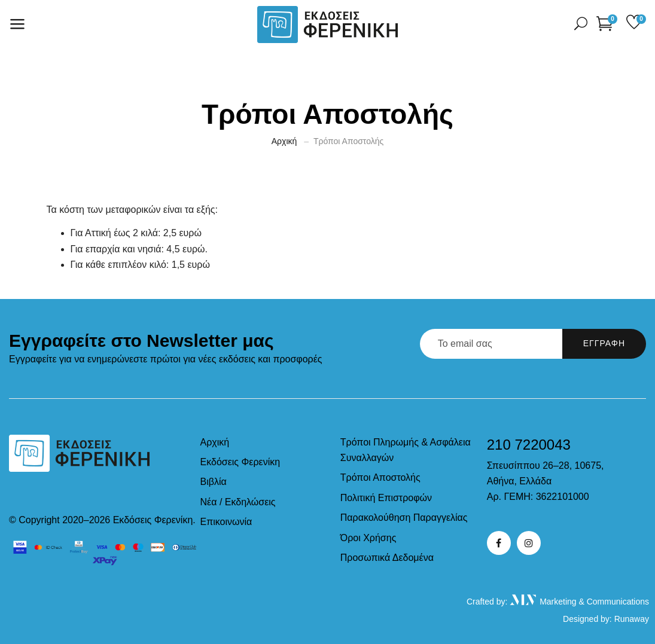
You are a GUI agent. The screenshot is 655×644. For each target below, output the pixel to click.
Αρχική (284, 141)
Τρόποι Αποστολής (380, 477)
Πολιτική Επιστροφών (386, 498)
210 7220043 (529, 445)
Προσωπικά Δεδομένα (387, 558)
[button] (607, 23)
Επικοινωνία (226, 522)
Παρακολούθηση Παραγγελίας (404, 518)
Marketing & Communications (579, 602)
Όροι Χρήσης (368, 538)
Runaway (632, 619)
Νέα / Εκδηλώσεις (238, 502)
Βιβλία (214, 482)
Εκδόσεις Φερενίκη (240, 462)
